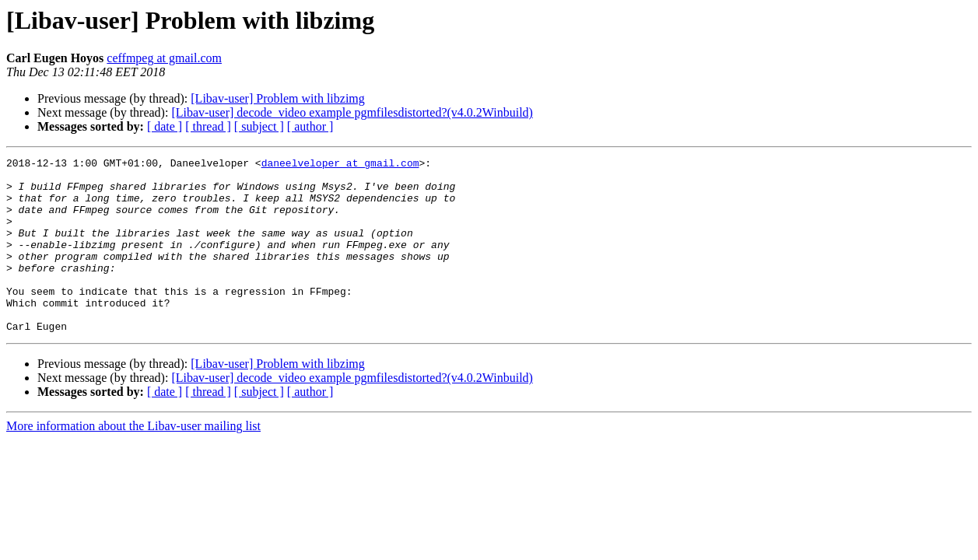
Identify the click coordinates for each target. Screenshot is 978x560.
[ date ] (165, 126)
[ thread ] (208, 126)
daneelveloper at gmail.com (340, 165)
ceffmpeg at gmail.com (164, 58)
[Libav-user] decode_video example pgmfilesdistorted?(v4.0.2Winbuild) (352, 112)
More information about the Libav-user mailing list (133, 461)
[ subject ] (259, 126)
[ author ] (310, 126)
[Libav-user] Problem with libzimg (278, 98)
